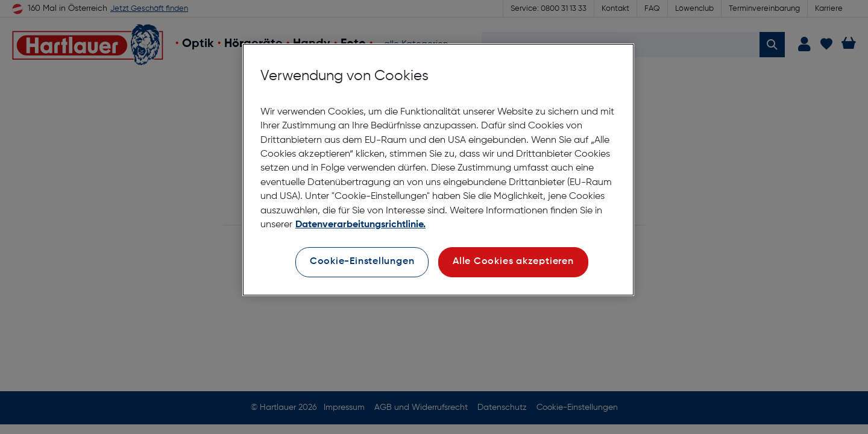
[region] (438, 170)
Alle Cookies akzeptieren (513, 262)
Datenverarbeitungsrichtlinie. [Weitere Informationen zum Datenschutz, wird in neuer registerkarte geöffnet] (360, 225)
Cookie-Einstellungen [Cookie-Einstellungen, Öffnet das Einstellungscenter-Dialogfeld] (362, 262)
